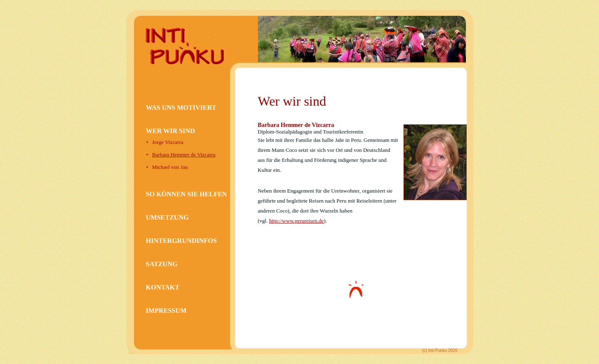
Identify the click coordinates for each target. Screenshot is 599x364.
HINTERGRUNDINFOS (182, 241)
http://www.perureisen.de (296, 221)
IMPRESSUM (166, 311)
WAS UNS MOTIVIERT (181, 108)
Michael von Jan (170, 167)
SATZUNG (162, 264)
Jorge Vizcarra (168, 142)
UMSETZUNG (167, 217)
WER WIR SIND (171, 131)
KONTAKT (163, 287)
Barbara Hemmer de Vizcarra (184, 155)
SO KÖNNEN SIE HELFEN (187, 194)
